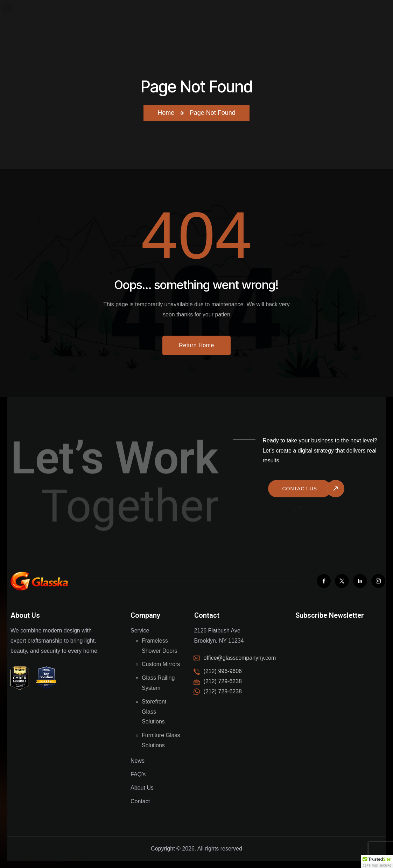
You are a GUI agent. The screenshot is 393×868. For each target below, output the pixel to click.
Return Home (196, 345)
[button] (377, 861)
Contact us (300, 489)
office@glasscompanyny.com (240, 658)
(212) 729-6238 (223, 691)
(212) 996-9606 (223, 671)
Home (166, 113)
